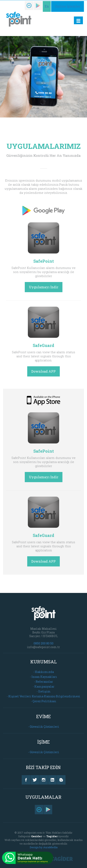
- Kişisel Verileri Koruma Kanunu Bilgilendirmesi (43, 696)
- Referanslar (43, 682)
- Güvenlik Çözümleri (44, 727)
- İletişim (44, 691)
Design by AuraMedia (44, 847)
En (47, 6)
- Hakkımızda (43, 672)
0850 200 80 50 (43, 643)
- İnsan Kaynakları (43, 677)
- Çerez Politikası (44, 701)
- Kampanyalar (44, 686)
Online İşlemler (68, 6)
